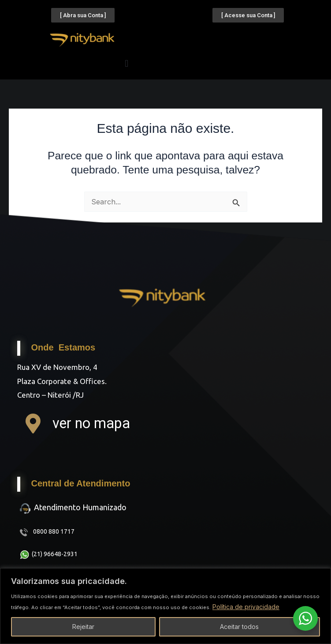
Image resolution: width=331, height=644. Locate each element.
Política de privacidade (246, 607)
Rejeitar (83, 627)
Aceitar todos (239, 627)
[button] (127, 63)
